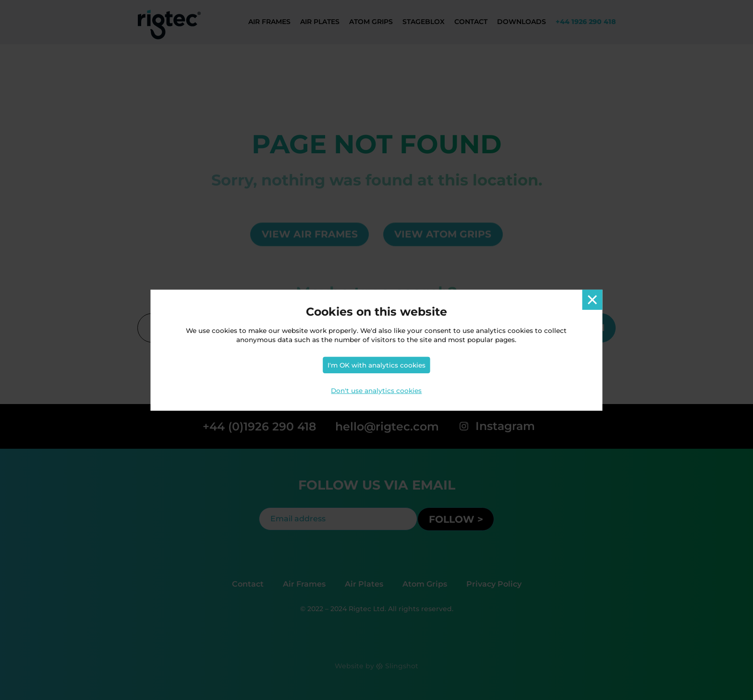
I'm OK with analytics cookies (376, 365)
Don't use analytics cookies (376, 391)
